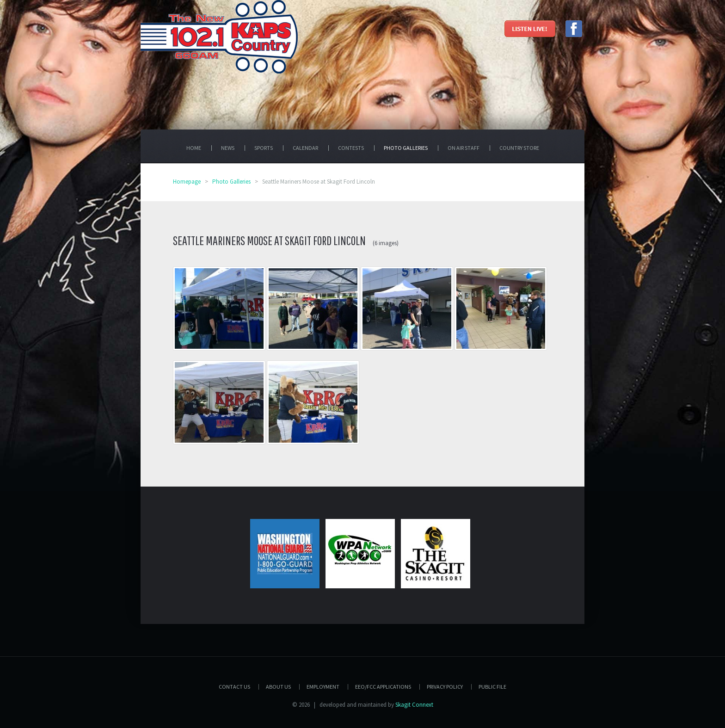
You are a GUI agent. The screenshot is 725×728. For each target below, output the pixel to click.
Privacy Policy (445, 687)
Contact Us (234, 687)
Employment (323, 687)
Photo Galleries (231, 182)
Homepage (187, 182)
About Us (278, 687)
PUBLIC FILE (492, 687)
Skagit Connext (414, 705)
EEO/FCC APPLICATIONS (383, 687)
